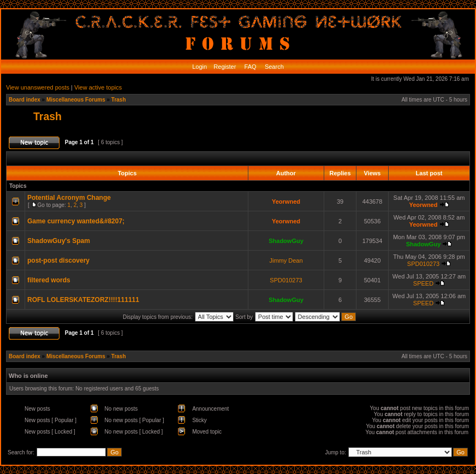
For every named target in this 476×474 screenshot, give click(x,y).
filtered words (49, 280)
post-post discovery (58, 260)
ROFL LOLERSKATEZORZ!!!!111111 (83, 300)
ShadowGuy (286, 241)
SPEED (423, 283)
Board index (25, 100)
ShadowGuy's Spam (59, 241)
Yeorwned (286, 202)
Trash (119, 100)
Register (224, 67)
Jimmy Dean (286, 260)
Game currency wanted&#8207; (76, 221)
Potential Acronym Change (69, 198)
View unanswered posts (38, 87)
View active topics (98, 87)
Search (273, 67)
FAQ (250, 67)
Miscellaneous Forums (76, 100)
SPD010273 (423, 264)
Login (200, 67)
